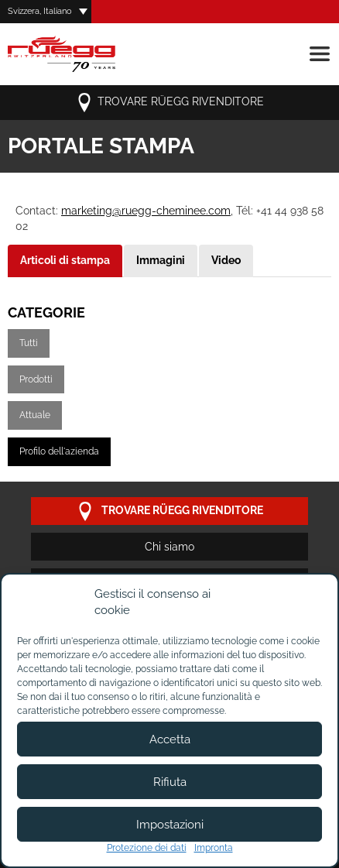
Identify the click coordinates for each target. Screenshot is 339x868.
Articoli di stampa (65, 260)
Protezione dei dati (147, 848)
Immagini (161, 260)
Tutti (29, 343)
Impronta (214, 848)
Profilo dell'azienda (59, 451)
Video (226, 260)
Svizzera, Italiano (40, 11)
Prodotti (36, 379)
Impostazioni (170, 825)
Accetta (170, 739)
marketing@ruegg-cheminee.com (146, 211)
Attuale (35, 415)
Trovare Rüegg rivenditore (169, 103)
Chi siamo (169, 547)
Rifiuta (170, 782)
